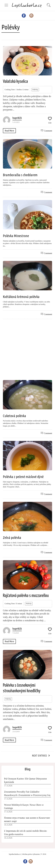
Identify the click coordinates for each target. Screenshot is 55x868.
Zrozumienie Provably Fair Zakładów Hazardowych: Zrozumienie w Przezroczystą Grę (27, 793)
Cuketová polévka (14, 416)
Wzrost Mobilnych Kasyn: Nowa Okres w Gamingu (24, 807)
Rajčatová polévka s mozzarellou (26, 596)
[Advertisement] (27, 350)
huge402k (17, 118)
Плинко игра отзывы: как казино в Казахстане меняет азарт (27, 819)
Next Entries (39, 755)
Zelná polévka (12, 538)
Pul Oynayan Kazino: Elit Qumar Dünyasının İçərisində (25, 780)
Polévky (35, 90)
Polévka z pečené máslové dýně (23, 477)
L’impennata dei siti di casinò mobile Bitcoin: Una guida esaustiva (26, 833)
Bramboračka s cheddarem (20, 175)
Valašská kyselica (15, 81)
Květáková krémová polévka (21, 297)
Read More (9, 131)
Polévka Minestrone (16, 236)
